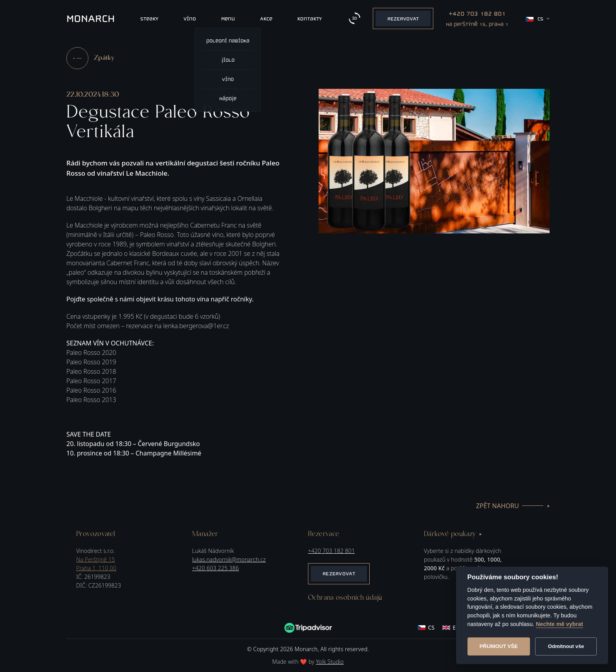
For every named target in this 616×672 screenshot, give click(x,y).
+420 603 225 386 (215, 568)
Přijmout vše (499, 646)
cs (538, 19)
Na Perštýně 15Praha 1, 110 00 (96, 564)
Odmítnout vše (566, 646)
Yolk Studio (330, 662)
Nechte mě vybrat (559, 624)
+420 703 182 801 (331, 551)
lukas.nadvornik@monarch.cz (229, 559)
